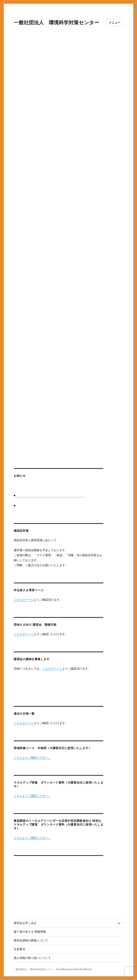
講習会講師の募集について (31, 940)
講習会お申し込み (25, 923)
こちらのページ (24, 600)
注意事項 (19, 949)
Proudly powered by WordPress (74, 969)
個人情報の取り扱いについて (32, 958)
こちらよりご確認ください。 (32, 757)
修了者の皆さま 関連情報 (30, 932)
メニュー (115, 23)
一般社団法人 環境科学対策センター (56, 23)
